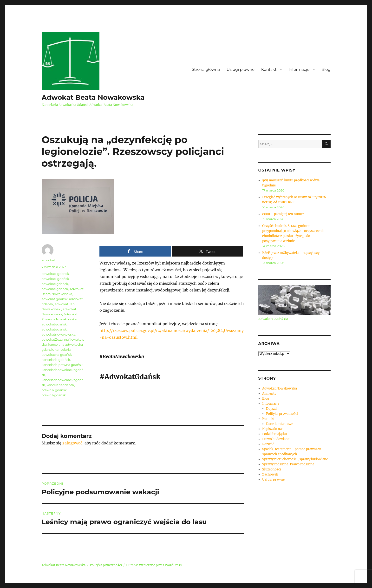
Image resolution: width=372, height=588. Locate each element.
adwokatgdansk (54, 329)
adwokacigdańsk (55, 284)
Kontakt (269, 69)
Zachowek (270, 474)
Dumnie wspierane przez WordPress (154, 565)
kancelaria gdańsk (56, 360)
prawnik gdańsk (54, 390)
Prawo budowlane (276, 439)
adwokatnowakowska (59, 334)
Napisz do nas (273, 429)
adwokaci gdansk (55, 274)
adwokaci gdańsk (55, 279)
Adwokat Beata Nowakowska (93, 97)
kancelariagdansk (60, 385)
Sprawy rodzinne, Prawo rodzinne (288, 464)
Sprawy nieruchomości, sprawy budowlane (295, 459)
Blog (326, 69)
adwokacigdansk (55, 289)
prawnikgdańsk (54, 395)
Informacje (299, 69)
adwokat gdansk (55, 299)
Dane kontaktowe (280, 424)
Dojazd (271, 409)
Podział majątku (274, 434)
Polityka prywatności (282, 414)
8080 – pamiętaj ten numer (283, 214)
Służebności (272, 469)
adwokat (48, 260)
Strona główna (206, 69)
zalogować (72, 443)
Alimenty (269, 393)
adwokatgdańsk (54, 324)
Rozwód (268, 444)
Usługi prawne (241, 69)
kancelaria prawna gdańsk (62, 365)
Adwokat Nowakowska (280, 388)
